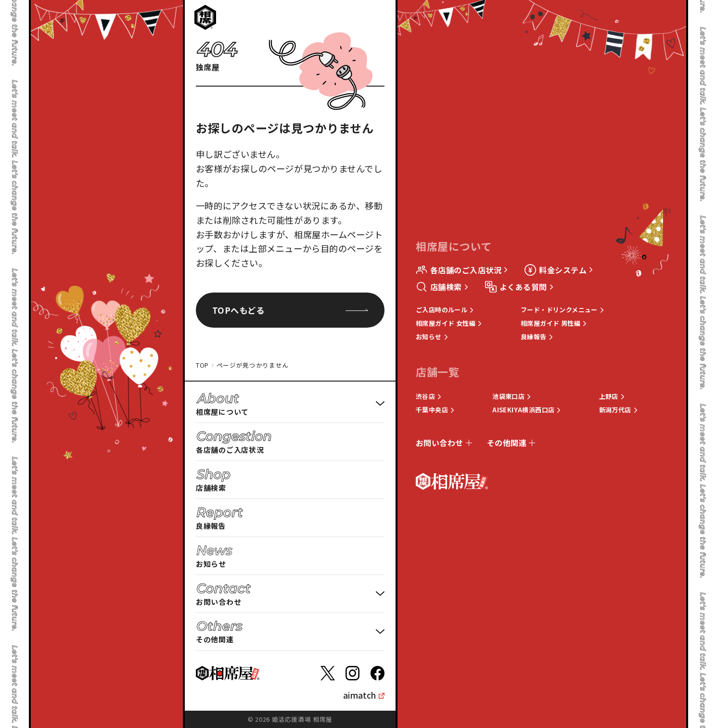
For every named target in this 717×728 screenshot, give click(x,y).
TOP (202, 365)
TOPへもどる (290, 310)
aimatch (359, 695)
